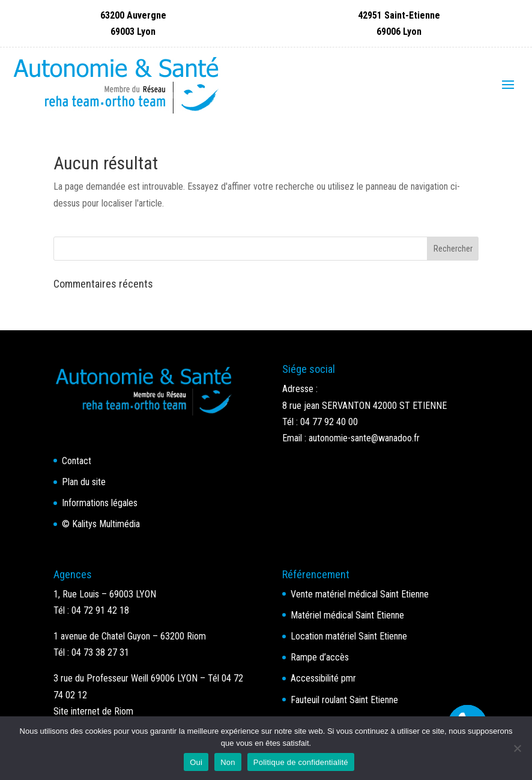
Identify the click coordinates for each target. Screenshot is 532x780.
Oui (196, 762)
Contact (77, 461)
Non (228, 762)
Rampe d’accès (320, 657)
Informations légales (100, 503)
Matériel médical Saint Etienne (347, 615)
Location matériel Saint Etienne (349, 636)
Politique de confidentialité (301, 762)
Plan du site (84, 482)
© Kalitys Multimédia (101, 524)
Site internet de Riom (93, 711)
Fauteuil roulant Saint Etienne (344, 700)
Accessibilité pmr (323, 678)
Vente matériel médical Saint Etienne (360, 594)
